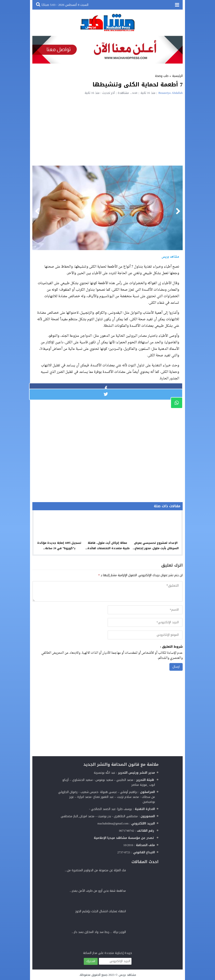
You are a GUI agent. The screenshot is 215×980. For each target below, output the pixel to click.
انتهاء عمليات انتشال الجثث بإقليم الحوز (101, 911)
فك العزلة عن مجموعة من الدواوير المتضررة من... (95, 870)
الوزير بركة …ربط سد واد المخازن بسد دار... (99, 932)
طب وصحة (162, 76)
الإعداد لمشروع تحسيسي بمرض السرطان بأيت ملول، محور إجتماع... (156, 546)
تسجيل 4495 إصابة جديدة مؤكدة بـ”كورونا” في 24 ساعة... (59, 546)
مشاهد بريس (127, 975)
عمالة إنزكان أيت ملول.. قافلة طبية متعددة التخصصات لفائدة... (107, 546)
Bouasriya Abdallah (171, 93)
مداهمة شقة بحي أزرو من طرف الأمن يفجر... (98, 891)
